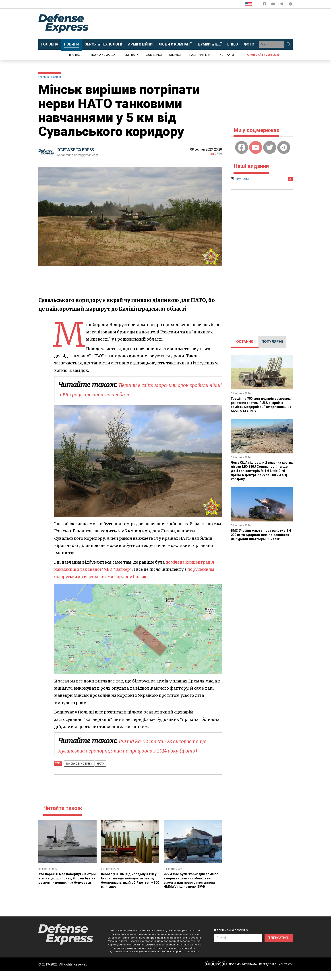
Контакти (227, 55)
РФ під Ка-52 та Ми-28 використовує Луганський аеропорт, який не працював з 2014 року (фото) (132, 750)
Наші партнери (200, 55)
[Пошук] (289, 44)
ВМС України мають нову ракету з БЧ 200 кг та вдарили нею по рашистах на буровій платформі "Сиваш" (260, 536)
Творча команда (103, 55)
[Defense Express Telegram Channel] (291, 5)
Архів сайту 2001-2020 (263, 55)
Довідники (154, 55)
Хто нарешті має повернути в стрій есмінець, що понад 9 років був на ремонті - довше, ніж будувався (67, 889)
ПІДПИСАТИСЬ (279, 947)
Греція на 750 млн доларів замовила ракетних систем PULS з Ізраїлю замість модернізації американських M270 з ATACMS (261, 405)
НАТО (96, 773)
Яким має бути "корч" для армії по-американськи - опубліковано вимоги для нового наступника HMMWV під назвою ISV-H (192, 889)
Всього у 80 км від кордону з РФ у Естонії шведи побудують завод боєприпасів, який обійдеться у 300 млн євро (129, 889)
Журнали (132, 55)
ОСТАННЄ (245, 342)
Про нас (75, 55)
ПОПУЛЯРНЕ (272, 342)
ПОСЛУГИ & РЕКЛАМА (243, 973)
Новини (56, 77)
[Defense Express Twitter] (282, 5)
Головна (44, 77)
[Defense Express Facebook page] (265, 5)
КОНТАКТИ (286, 973)
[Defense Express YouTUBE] (274, 5)
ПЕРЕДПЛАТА (268, 973)
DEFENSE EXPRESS (78, 150)
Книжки (175, 55)
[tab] (245, 342)
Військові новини (77, 773)
